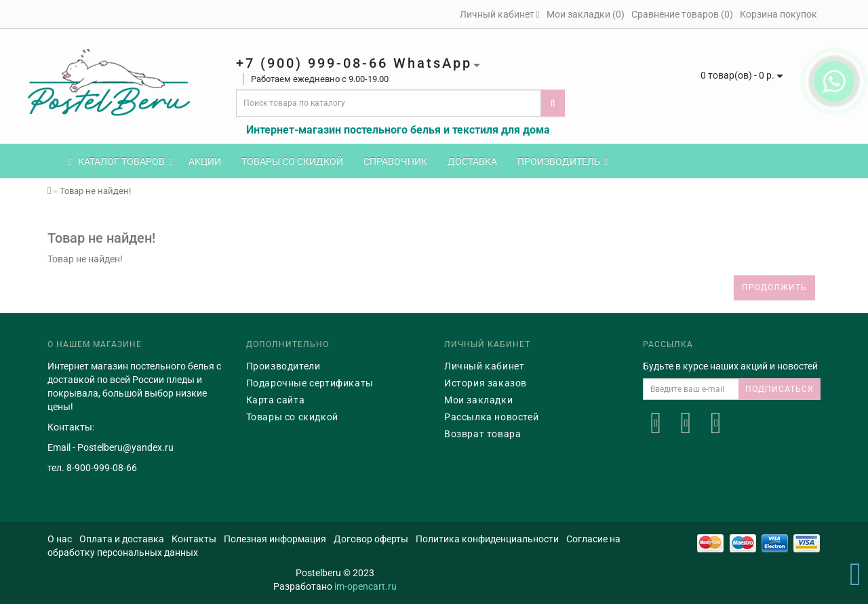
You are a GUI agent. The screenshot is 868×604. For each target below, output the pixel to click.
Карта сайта (276, 400)
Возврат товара (482, 434)
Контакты (194, 539)
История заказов (486, 383)
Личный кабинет (484, 366)
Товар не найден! (95, 191)
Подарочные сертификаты (310, 383)
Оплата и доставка (122, 539)
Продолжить (774, 287)
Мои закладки (478, 400)
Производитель (563, 161)
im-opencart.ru (366, 586)
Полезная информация (275, 539)
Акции (205, 161)
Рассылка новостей (491, 417)
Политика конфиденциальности (487, 539)
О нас (60, 539)
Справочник (395, 161)
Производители (283, 366)
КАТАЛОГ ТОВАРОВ (120, 161)
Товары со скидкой (292, 161)
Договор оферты (371, 539)
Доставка (472, 161)
